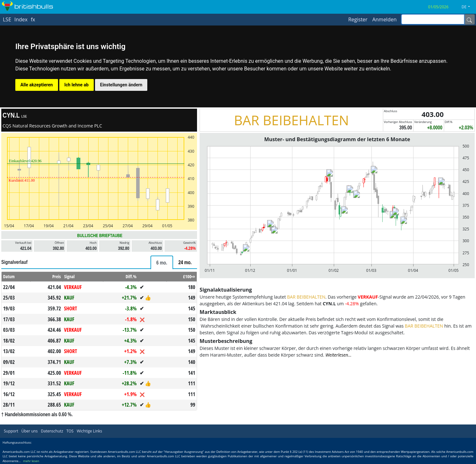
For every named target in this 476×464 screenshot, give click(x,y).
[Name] (469, 19)
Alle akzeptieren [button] (37, 85)
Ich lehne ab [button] (77, 85)
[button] (468, 7)
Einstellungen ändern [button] (121, 85)
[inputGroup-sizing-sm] (433, 19)
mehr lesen (31, 461)
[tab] (162, 262)
